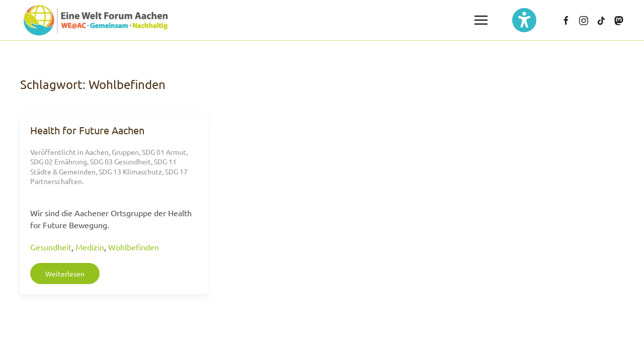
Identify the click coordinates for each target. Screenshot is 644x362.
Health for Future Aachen (87, 130)
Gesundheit (51, 247)
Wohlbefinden (134, 247)
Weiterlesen (65, 274)
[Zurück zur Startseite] (96, 20)
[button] (481, 20)
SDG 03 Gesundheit (120, 161)
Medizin (90, 247)
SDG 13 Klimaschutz (130, 171)
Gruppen (125, 152)
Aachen (97, 152)
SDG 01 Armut (164, 152)
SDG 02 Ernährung (59, 161)
